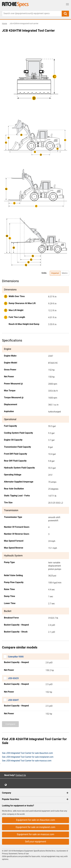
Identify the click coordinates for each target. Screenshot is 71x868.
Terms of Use (23, 854)
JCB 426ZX (13, 678)
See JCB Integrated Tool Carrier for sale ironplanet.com (28, 757)
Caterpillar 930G (16, 657)
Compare (10, 724)
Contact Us (21, 775)
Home (4, 23)
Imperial (55, 273)
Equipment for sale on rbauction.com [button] (36, 820)
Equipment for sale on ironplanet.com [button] (35, 827)
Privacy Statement (10, 854)
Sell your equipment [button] (36, 842)
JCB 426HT (13, 700)
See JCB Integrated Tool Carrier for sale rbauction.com (27, 753)
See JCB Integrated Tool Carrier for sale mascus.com (27, 761)
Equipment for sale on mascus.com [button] (36, 834)
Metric (65, 273)
